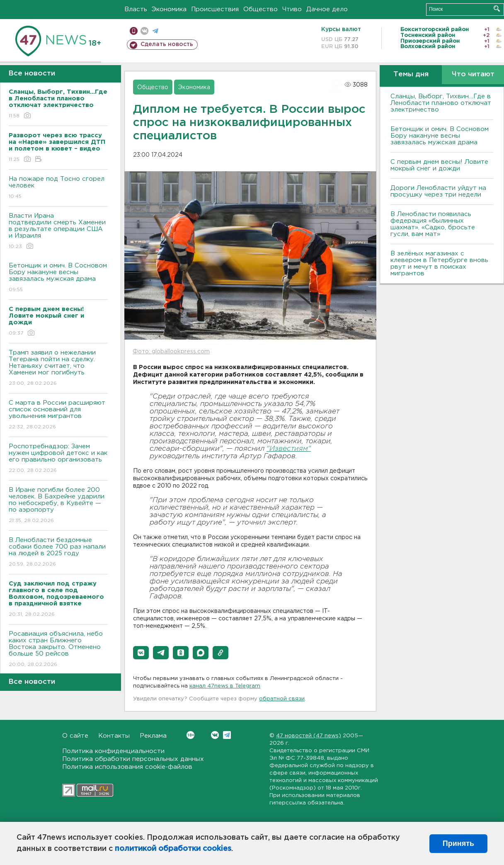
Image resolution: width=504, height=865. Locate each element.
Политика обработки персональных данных (133, 759)
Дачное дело (327, 9)
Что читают (473, 74)
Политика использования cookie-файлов (127, 767)
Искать (497, 9)
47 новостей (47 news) (309, 736)
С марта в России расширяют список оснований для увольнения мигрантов (58, 415)
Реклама (153, 736)
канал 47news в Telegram (225, 686)
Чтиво (292, 9)
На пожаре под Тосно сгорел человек (58, 188)
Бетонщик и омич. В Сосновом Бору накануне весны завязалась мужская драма (58, 278)
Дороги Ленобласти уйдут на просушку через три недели (438, 191)
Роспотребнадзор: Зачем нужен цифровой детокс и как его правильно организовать (58, 459)
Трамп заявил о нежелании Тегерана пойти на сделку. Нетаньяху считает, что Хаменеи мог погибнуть (58, 368)
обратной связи (282, 699)
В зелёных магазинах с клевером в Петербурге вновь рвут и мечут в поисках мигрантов (439, 264)
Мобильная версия (134, 31)
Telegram (227, 735)
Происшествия (215, 9)
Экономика (169, 9)
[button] (141, 653)
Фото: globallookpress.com (171, 352)
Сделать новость (167, 44)
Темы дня (411, 74)
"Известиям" (289, 449)
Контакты (114, 736)
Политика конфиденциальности (113, 751)
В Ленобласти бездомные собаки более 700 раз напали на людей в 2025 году (58, 553)
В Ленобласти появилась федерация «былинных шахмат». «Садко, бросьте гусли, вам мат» (433, 224)
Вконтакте (190, 735)
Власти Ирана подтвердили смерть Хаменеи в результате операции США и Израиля (58, 232)
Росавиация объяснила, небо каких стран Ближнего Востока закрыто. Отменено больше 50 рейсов (58, 650)
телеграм (155, 31)
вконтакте (144, 31)
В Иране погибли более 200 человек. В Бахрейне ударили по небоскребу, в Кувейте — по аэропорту (58, 506)
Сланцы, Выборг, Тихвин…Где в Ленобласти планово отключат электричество (441, 103)
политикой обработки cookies (173, 849)
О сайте (75, 736)
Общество (260, 9)
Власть (136, 9)
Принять (458, 843)
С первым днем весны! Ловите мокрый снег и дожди (439, 165)
